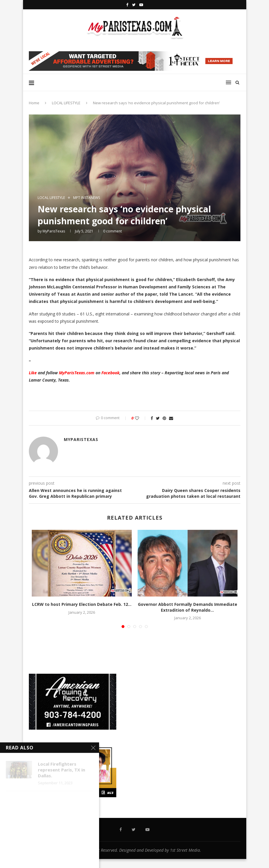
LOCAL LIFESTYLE (66, 103)
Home (34, 103)
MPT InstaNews (87, 198)
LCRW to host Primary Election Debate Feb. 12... (82, 604)
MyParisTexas (54, 231)
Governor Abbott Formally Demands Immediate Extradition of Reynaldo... (188, 607)
